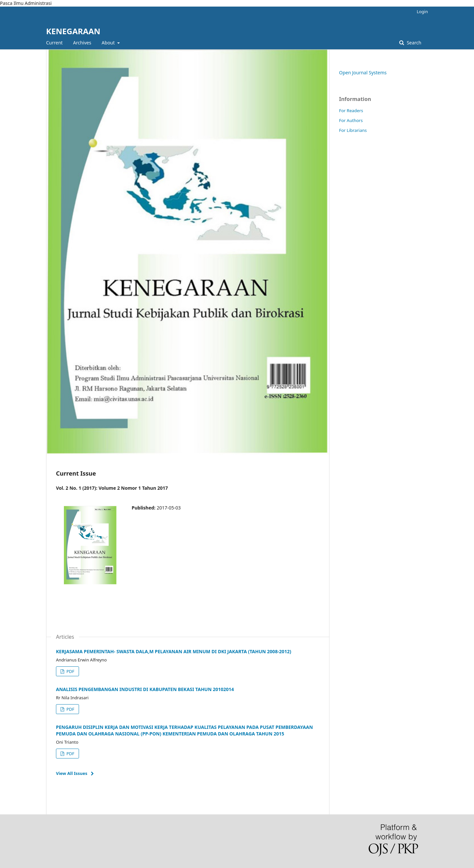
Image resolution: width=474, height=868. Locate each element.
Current (54, 43)
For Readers (351, 111)
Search (413, 43)
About (109, 43)
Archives (82, 43)
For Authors (351, 120)
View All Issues (72, 773)
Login (422, 12)
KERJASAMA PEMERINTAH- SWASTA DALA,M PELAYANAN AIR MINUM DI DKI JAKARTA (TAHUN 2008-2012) (174, 651)
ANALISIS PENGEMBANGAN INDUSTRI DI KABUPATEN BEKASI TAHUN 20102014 (145, 689)
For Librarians (353, 130)
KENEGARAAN (73, 31)
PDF (70, 671)
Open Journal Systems (363, 73)
